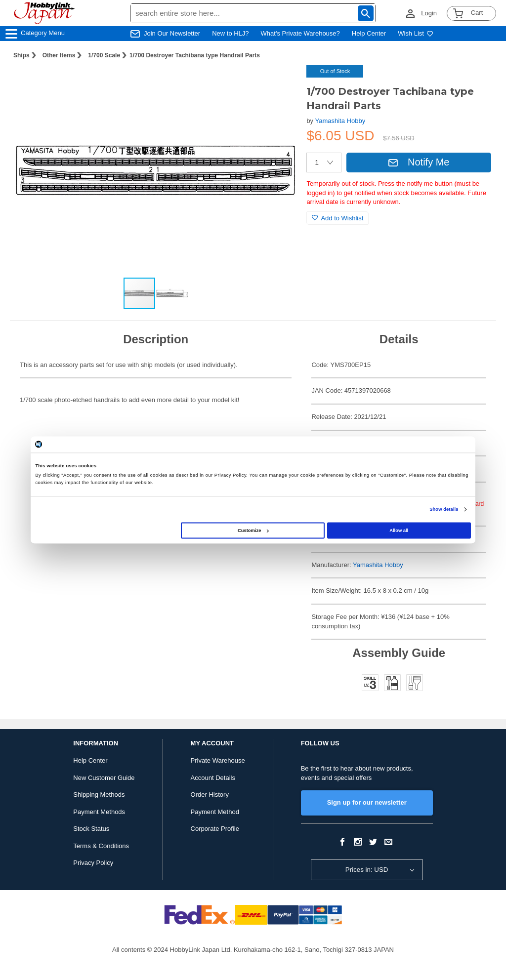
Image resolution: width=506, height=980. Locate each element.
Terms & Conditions (101, 846)
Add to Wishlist (337, 218)
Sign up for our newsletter (367, 802)
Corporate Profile (215, 829)
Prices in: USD (367, 870)
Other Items (59, 55)
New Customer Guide (104, 778)
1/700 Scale (104, 55)
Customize (253, 531)
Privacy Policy (93, 863)
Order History (210, 795)
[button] (279, 83)
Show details (444, 509)
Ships (21, 55)
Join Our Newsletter (172, 33)
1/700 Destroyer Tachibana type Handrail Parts (195, 55)
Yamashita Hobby (340, 121)
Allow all (399, 531)
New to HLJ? (230, 33)
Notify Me (419, 162)
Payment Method (215, 812)
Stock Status (91, 829)
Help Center (369, 33)
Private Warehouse (218, 760)
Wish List (416, 33)
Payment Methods (99, 812)
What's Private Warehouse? (300, 33)
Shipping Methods (99, 795)
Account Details (213, 778)
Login (429, 13)
